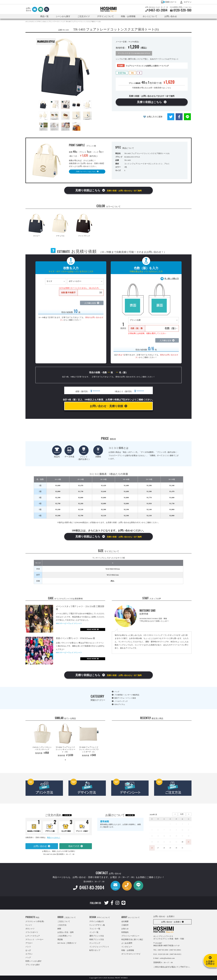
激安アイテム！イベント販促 (125, 698)
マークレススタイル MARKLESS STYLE (134, 53)
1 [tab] (65, 760)
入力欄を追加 (90, 303)
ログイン (186, 2)
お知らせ (125, 929)
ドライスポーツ (32, 932)
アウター (29, 943)
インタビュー (127, 947)
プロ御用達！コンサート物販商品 (127, 695)
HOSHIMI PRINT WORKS (108, 9)
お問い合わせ (171, 16)
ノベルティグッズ (121, 701)
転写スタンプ (95, 950)
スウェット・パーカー (34, 939)
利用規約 (125, 932)
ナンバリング (95, 943)
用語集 (60, 939)
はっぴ (28, 950)
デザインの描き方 (97, 921)
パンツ (28, 947)
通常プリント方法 (97, 936)
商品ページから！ (54, 837)
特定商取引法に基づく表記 (132, 939)
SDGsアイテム (120, 704)
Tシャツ (29, 925)
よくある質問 (127, 943)
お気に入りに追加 (155, 117)
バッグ (117, 692)
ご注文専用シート (65, 936)
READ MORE (92, 629)
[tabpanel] (42, 739)
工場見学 (125, 925)
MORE (66, 815)
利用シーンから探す (34, 961)
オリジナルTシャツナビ (131, 954)
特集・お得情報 (128, 950)
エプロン (29, 954)
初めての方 (74, 846)
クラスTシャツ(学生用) (35, 921)
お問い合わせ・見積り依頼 (106, 406)
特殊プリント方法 (97, 939)
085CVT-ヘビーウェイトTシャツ (69, 623)
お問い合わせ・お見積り (171, 922)
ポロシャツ (30, 929)
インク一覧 (94, 932)
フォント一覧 (95, 929)
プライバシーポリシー (130, 936)
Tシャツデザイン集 (97, 925)
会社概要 (125, 921)
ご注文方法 (62, 925)
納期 (59, 929)
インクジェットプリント (99, 947)
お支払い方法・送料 (66, 932)
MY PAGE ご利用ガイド (67, 943)
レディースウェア (33, 936)
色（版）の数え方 (172, 278)
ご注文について (64, 921)
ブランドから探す (33, 965)
